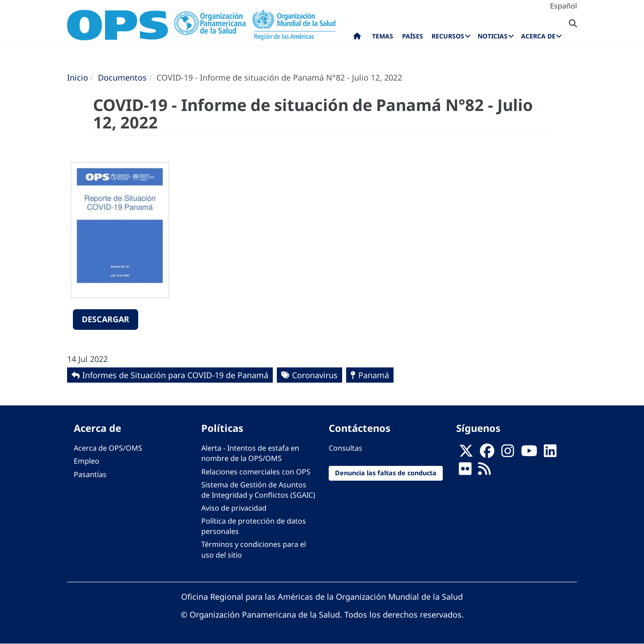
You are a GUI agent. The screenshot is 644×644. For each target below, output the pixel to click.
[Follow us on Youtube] (529, 453)
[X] (466, 453)
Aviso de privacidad (234, 508)
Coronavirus (315, 375)
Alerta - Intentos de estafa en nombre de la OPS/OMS (250, 453)
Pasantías (90, 474)
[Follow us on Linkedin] (550, 453)
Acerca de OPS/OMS (108, 448)
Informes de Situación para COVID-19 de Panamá (175, 375)
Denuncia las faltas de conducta (386, 473)
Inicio (78, 77)
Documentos (122, 77)
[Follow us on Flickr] (465, 472)
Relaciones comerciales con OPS (256, 472)
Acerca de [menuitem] (538, 36)
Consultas (345, 448)
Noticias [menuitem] (493, 36)
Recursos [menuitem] (448, 36)
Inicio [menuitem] (357, 38)
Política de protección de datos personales (254, 526)
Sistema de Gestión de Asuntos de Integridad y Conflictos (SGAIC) (258, 490)
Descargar (106, 319)
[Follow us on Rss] (484, 472)
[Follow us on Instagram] (508, 453)
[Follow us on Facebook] (487, 453)
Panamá (374, 375)
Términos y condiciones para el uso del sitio (254, 549)
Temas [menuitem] (383, 36)
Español (563, 6)
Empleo (87, 461)
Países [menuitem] (413, 36)
